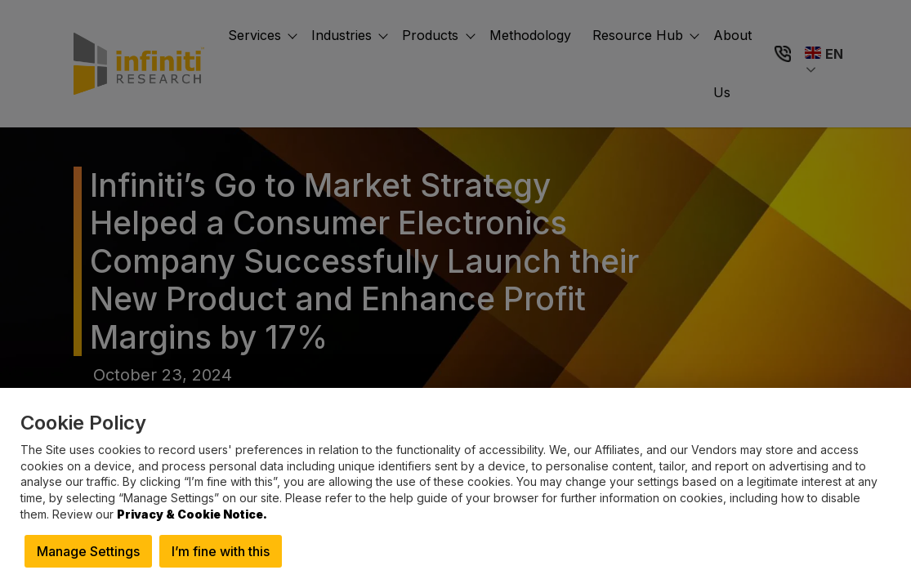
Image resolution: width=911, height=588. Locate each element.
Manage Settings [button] (88, 551)
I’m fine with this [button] (221, 551)
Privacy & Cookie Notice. (192, 514)
